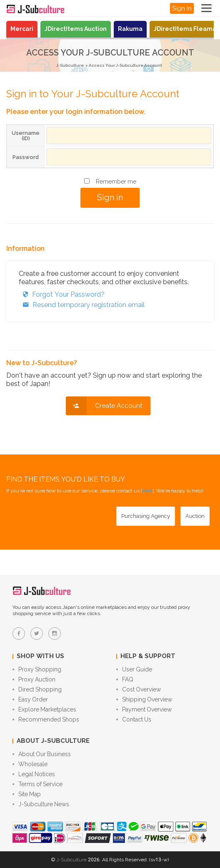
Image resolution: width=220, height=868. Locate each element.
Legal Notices (34, 774)
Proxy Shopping (37, 669)
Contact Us (134, 719)
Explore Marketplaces (44, 709)
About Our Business (42, 754)
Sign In (182, 8)
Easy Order (30, 699)
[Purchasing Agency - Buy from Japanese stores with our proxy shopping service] (146, 516)
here (147, 491)
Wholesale (30, 764)
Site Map (27, 794)
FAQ (125, 679)
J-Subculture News (41, 804)
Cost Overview (139, 689)
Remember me (116, 182)
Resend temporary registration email (82, 305)
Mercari (22, 29)
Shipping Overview (144, 699)
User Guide (134, 669)
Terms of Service (37, 784)
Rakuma (130, 29)
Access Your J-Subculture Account (125, 65)
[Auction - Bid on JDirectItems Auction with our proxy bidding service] (195, 516)
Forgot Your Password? (62, 294)
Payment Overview (144, 709)
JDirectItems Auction (76, 29)
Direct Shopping (37, 689)
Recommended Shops (46, 719)
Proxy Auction (34, 679)
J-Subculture (70, 65)
